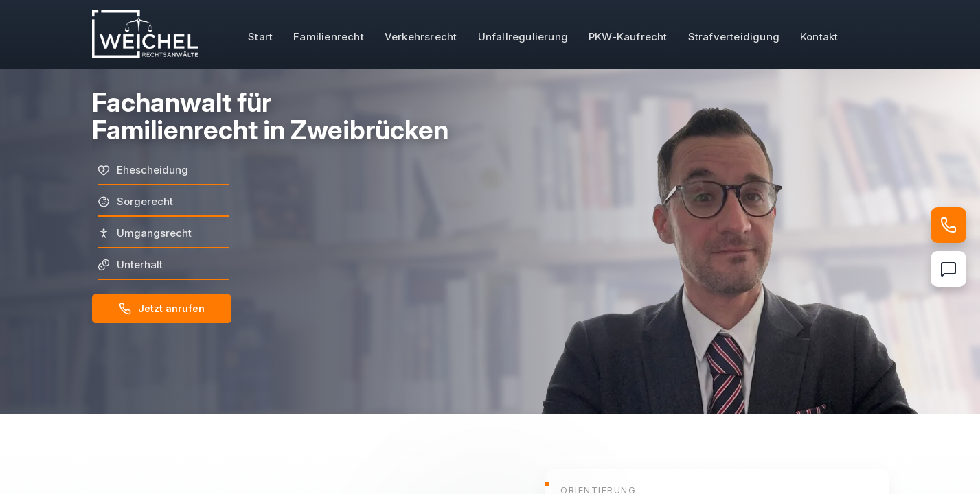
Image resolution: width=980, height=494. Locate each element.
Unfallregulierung (523, 37)
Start (260, 37)
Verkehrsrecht (421, 37)
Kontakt (819, 37)
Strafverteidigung (734, 37)
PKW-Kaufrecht (628, 37)
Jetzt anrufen (162, 309)
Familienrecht (329, 37)
